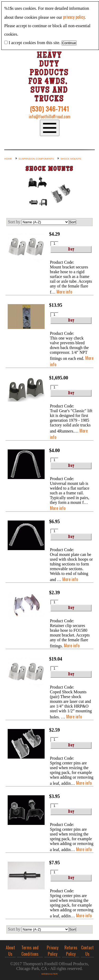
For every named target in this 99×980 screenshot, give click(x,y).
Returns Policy (71, 951)
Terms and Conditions (30, 951)
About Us (10, 951)
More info (64, 292)
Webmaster (50, 974)
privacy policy (74, 17)
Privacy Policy (53, 951)
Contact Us (87, 951)
